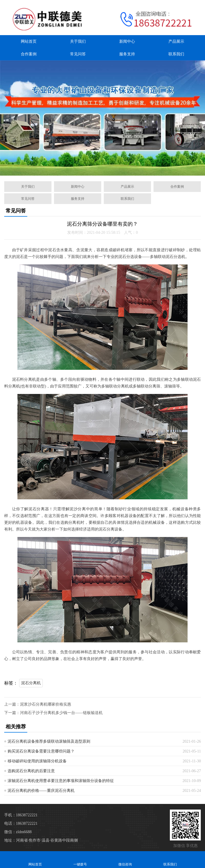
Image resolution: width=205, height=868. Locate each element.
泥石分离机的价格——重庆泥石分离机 (41, 791)
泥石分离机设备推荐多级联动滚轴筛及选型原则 (49, 741)
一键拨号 (80, 859)
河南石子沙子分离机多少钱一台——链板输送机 (61, 713)
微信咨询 (125, 859)
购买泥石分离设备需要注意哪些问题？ (41, 751)
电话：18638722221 (21, 823)
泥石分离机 (31, 683)
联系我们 (176, 54)
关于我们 (78, 41)
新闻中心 (127, 41)
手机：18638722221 (21, 815)
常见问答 (78, 54)
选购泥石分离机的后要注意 (31, 771)
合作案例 (29, 54)
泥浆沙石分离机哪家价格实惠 (46, 704)
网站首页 (29, 41)
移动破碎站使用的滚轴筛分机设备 (37, 761)
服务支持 (127, 54)
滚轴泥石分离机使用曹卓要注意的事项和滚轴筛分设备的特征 (61, 781)
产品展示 (176, 41)
